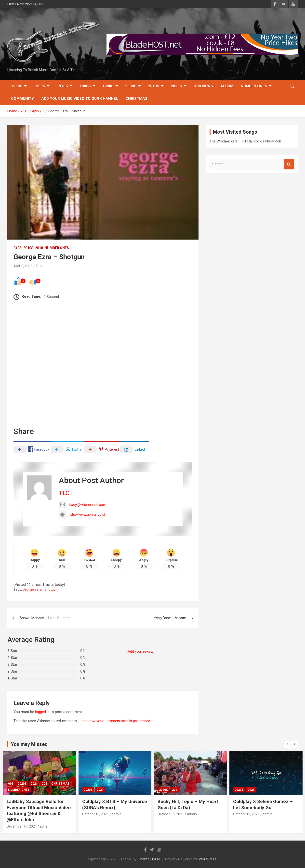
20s (44, 784)
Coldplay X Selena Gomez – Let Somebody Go (263, 804)
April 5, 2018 (23, 266)
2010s (154, 86)
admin (45, 826)
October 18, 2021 (95, 814)
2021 (34, 784)
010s (18, 248)
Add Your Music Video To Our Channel (80, 99)
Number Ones (254, 86)
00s (11, 784)
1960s (40, 86)
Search (289, 164)
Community (22, 99)
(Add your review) (140, 651)
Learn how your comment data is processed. (115, 721)
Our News (203, 86)
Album (227, 86)
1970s (62, 86)
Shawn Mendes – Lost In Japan (45, 618)
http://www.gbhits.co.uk (82, 514)
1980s (85, 86)
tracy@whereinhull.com (83, 505)
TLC (39, 266)
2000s (131, 86)
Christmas (136, 99)
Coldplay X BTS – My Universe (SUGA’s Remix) (115, 804)
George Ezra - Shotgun (40, 589)
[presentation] (287, 744)
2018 (39, 248)
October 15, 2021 (171, 814)
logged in (42, 712)
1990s (108, 86)
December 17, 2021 (22, 826)
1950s (17, 86)
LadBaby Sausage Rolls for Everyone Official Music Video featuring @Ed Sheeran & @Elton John (39, 811)
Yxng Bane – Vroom (170, 618)
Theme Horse (149, 859)
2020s (176, 86)
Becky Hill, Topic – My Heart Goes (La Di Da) (188, 804)
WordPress (208, 859)
